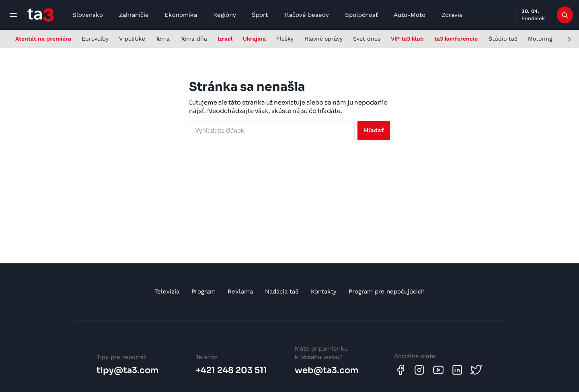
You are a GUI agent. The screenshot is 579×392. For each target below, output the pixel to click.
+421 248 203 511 (231, 370)
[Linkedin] (457, 370)
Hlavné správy (323, 39)
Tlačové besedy (306, 15)
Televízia (167, 291)
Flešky (285, 39)
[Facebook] (400, 370)
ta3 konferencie (456, 39)
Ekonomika (181, 15)
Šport (260, 15)
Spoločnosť (361, 15)
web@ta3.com (327, 370)
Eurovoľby (95, 39)
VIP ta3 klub (407, 39)
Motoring (540, 39)
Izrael (225, 39)
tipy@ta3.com (128, 370)
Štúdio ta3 (503, 39)
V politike (132, 39)
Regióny (225, 15)
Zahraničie (134, 15)
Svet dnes (367, 39)
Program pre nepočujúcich (387, 291)
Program (203, 291)
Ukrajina (254, 39)
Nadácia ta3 (282, 291)
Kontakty (324, 291)
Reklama (240, 291)
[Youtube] (438, 370)
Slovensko (88, 15)
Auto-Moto (410, 15)
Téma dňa (194, 39)
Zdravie (452, 15)
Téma (163, 39)
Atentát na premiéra (43, 39)
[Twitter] (476, 370)
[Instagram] (419, 370)
